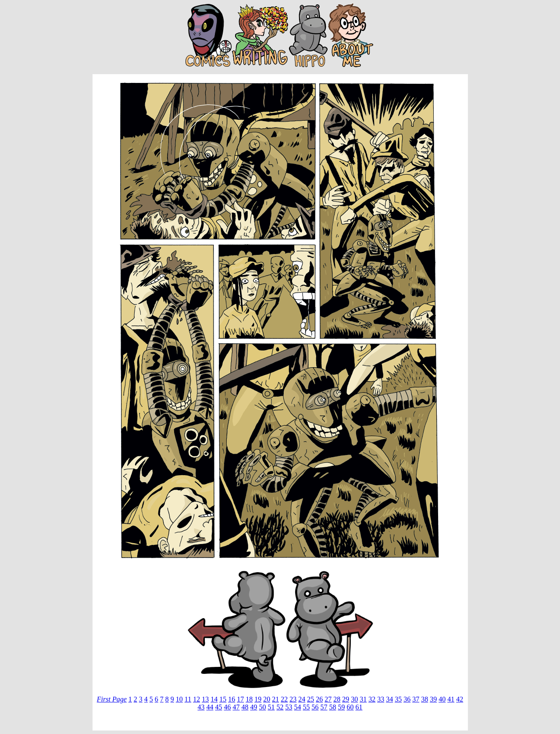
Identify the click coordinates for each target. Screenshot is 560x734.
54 (298, 707)
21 (275, 699)
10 (179, 699)
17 (240, 699)
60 (350, 707)
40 (442, 699)
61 (359, 707)
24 (302, 699)
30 (354, 699)
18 (249, 699)
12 (196, 699)
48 (245, 707)
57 (324, 707)
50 (263, 707)
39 (433, 699)
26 (319, 699)
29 (346, 699)
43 (201, 707)
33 (381, 699)
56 (315, 707)
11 (188, 699)
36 (407, 699)
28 (337, 699)
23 (293, 699)
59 (342, 707)
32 (372, 699)
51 (271, 707)
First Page (112, 699)
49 (254, 707)
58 (333, 707)
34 (389, 699)
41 (451, 699)
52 (280, 707)
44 (210, 707)
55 (307, 707)
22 (284, 699)
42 (460, 699)
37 (416, 699)
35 (398, 699)
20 (267, 699)
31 (363, 699)
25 (310, 699)
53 (289, 707)
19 (258, 699)
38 (424, 699)
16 (232, 699)
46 (228, 707)
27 (328, 699)
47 (236, 707)
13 (205, 699)
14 (214, 699)
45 (219, 707)
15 (223, 699)
